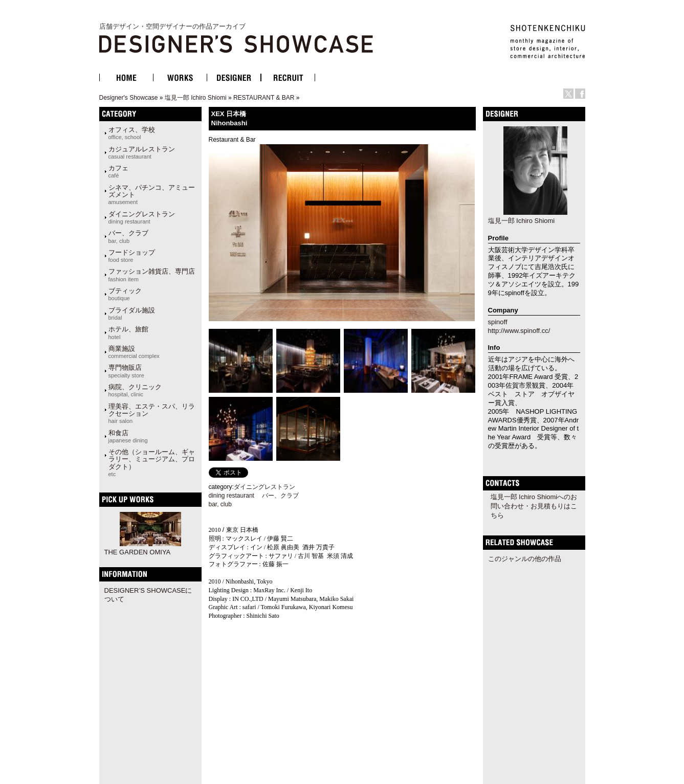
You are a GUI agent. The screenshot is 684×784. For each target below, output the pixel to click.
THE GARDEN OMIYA (138, 552)
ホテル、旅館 (128, 332)
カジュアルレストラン (142, 152)
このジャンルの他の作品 (525, 559)
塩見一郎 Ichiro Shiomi (196, 98)
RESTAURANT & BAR (264, 98)
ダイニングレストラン (142, 217)
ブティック (125, 294)
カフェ (118, 171)
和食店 (128, 436)
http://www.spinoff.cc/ (519, 331)
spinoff (498, 322)
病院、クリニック (135, 390)
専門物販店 (126, 371)
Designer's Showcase (129, 98)
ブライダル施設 (132, 313)
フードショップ (132, 256)
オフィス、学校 (132, 133)
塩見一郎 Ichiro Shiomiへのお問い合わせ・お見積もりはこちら (534, 506)
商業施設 (134, 352)
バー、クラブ (128, 236)
